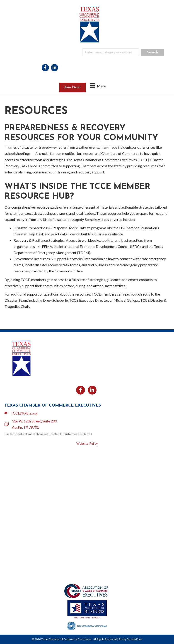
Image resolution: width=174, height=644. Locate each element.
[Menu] (98, 86)
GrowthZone (134, 639)
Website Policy (87, 443)
